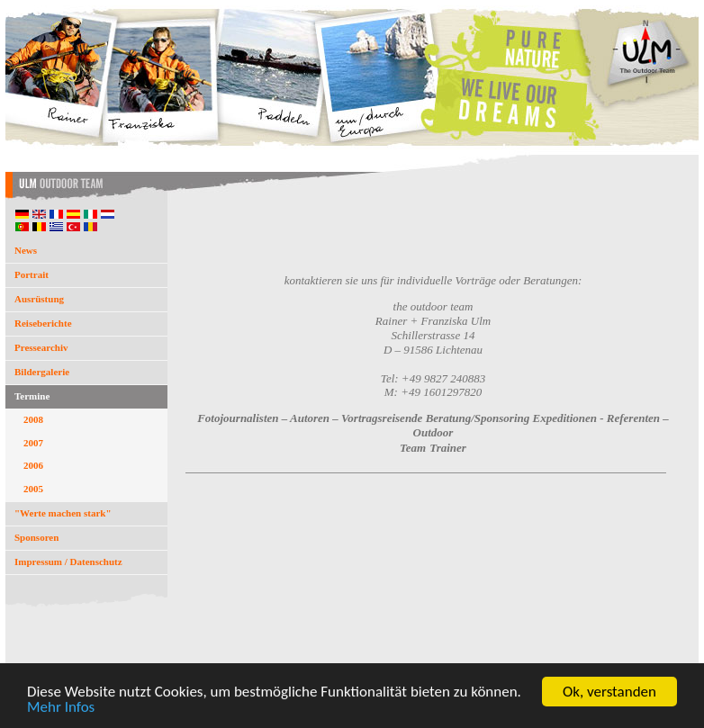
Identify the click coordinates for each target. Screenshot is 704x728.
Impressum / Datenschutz (68, 562)
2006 (33, 465)
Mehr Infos (61, 708)
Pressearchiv (41, 347)
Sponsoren (36, 537)
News (26, 250)
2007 (33, 443)
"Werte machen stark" (63, 513)
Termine (32, 396)
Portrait (32, 274)
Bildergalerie (42, 372)
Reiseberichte (43, 323)
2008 (33, 419)
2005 (33, 489)
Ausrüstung (39, 299)
